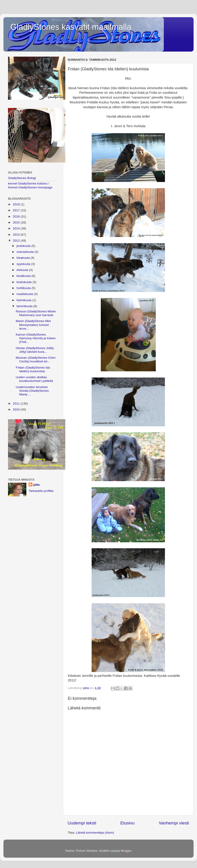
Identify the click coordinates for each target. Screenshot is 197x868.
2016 (17, 216)
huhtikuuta (24, 288)
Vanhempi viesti (174, 823)
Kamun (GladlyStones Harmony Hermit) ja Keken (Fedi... (36, 338)
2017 (17, 210)
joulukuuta (24, 246)
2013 (17, 235)
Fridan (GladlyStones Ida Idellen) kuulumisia (33, 369)
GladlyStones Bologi (22, 178)
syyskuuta (24, 264)
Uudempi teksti (82, 823)
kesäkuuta (24, 276)
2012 (17, 241)
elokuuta (23, 270)
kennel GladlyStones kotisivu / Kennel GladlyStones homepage (30, 185)
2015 (17, 222)
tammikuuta (25, 306)
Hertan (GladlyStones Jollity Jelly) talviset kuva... (35, 350)
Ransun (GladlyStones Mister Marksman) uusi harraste (36, 313)
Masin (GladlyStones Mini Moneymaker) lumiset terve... (33, 325)
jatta (36, 485)
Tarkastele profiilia (41, 491)
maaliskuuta (25, 294)
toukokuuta (25, 282)
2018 (17, 204)
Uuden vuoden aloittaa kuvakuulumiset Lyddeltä (34, 379)
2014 (17, 228)
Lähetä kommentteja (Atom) (95, 833)
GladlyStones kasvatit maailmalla (71, 27)
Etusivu (128, 823)
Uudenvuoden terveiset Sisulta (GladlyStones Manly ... (32, 391)
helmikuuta (24, 300)
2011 (17, 404)
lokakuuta (24, 258)
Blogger (126, 851)
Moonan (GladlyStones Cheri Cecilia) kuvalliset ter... (36, 360)
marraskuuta (26, 252)
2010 (17, 409)
